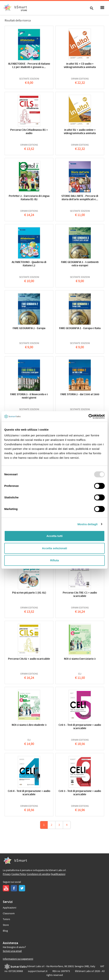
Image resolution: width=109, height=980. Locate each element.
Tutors (6, 919)
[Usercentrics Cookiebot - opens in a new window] (88, 416)
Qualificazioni (58, 874)
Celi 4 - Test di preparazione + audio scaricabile (29, 793)
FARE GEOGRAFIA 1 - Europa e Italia (80, 328)
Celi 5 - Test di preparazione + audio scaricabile (80, 727)
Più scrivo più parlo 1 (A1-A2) (29, 593)
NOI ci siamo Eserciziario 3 (80, 659)
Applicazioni (9, 908)
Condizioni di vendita (38, 874)
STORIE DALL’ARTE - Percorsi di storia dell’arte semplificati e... (80, 198)
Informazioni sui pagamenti (18, 959)
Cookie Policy (19, 874)
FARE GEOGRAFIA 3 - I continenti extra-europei (80, 264)
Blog (5, 931)
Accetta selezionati (54, 548)
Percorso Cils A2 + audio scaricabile (29, 659)
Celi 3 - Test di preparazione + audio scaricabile (80, 793)
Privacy (7, 874)
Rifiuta (55, 560)
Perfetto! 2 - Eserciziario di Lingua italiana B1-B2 (29, 198)
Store (6, 925)
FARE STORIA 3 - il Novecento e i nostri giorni (29, 396)
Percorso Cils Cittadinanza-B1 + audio (29, 132)
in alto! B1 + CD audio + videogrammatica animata (80, 66)
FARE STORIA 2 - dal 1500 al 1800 (80, 395)
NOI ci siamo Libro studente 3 (29, 725)
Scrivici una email (12, 951)
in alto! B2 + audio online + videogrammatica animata (80, 132)
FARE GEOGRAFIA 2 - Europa (29, 328)
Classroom (9, 914)
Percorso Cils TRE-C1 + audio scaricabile (80, 595)
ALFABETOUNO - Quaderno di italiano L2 (29, 264)
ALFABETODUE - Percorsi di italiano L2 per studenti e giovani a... (29, 66)
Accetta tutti (55, 536)
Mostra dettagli (87, 524)
